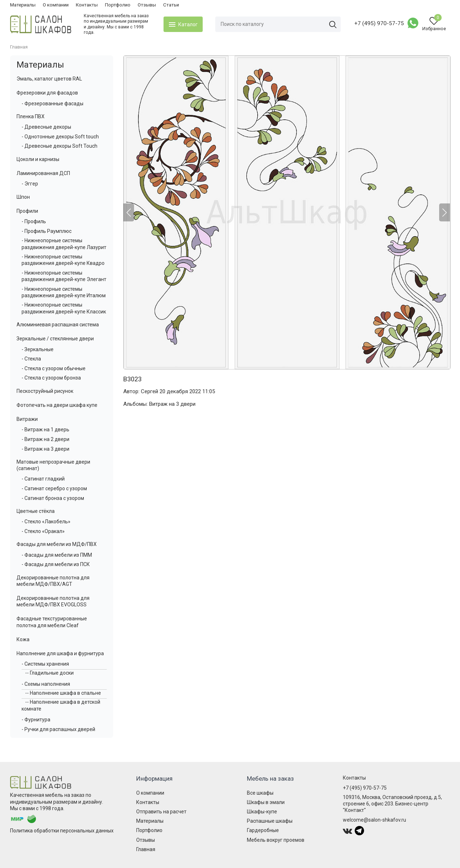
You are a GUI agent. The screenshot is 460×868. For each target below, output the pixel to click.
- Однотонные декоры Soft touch (60, 137)
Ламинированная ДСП (43, 173)
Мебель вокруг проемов (276, 840)
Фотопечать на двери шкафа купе (57, 405)
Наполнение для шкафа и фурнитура (60, 653)
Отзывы (147, 5)
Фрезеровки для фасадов (47, 93)
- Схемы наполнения (46, 684)
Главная (146, 849)
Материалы (23, 5)
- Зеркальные (38, 349)
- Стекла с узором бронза (51, 378)
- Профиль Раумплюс (47, 231)
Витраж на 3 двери (172, 404)
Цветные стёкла (36, 511)
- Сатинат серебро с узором (54, 488)
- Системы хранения (45, 664)
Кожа (23, 639)
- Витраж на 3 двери (45, 449)
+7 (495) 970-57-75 (379, 23)
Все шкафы (260, 793)
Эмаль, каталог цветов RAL (49, 79)
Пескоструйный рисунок (45, 391)
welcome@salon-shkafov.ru (374, 820)
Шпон (23, 197)
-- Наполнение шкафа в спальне (63, 693)
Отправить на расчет (161, 812)
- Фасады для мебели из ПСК (56, 564)
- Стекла (31, 359)
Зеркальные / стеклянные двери (55, 339)
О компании (56, 5)
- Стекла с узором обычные (54, 368)
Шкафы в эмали (266, 802)
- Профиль (34, 221)
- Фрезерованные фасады (52, 104)
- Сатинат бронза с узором (53, 498)
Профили (27, 211)
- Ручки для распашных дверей (58, 729)
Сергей (149, 391)
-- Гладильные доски (49, 673)
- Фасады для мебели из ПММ (57, 555)
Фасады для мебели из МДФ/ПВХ (57, 544)
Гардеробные (263, 830)
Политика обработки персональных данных (62, 831)
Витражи (27, 419)
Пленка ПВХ (31, 116)
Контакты (87, 5)
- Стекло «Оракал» (43, 531)
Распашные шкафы (270, 821)
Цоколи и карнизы (38, 159)
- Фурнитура (36, 720)
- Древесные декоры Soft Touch (59, 146)
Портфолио (118, 5)
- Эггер (30, 184)
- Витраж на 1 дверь (45, 430)
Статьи (171, 5)
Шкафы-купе (262, 812)
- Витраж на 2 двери (45, 439)
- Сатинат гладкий (43, 479)
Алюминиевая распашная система (58, 325)
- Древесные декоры (46, 127)
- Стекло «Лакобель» (46, 522)
